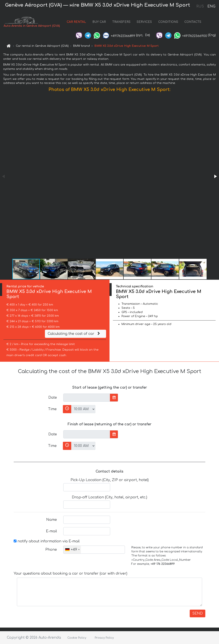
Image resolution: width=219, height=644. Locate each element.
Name (52, 520)
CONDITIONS (168, 22)
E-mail (51, 531)
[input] (87, 398)
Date (53, 398)
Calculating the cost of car (74, 334)
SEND (198, 613)
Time (52, 409)
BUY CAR (99, 22)
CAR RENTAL (76, 22)
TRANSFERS (121, 22)
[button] (215, 176)
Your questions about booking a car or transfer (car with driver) (70, 574)
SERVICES (144, 22)
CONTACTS (193, 22)
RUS (200, 6)
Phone (51, 550)
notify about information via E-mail (47, 541)
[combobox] (72, 550)
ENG (211, 6)
